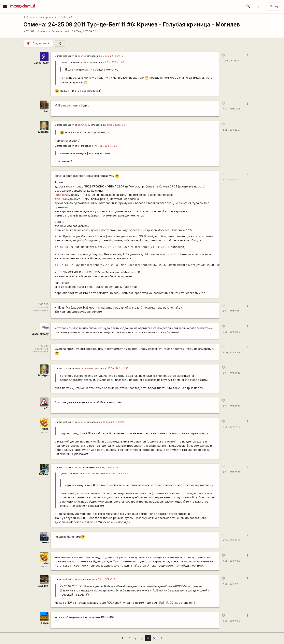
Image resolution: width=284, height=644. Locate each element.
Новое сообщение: (50, 31)
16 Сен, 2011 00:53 (231, 406)
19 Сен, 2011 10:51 (231, 584)
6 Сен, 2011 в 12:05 (114, 62)
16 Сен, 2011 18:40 (231, 427)
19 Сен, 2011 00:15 (231, 540)
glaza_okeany (40, 334)
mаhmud (82, 56)
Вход (274, 6)
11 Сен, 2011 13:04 (231, 61)
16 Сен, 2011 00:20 (231, 373)
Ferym (45, 623)
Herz (46, 111)
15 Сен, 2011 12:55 (231, 332)
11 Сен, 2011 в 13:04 (117, 125)
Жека (45, 542)
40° (46, 408)
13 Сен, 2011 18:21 (231, 180)
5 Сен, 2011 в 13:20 (107, 146)
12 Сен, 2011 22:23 (231, 130)
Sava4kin (43, 586)
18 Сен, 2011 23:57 (231, 472)
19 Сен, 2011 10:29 (231, 561)
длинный (61, 199)
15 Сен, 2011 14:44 (231, 353)
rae (79, 146)
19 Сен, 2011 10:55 (231, 621)
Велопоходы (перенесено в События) (48, 17)
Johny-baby (41, 63)
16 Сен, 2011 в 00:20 (114, 422)
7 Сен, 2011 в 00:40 (113, 56)
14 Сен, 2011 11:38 (231, 311)
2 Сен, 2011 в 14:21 (107, 579)
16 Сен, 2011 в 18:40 (108, 467)
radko (68, 31)
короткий (61, 195)
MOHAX (44, 474)
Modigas (43, 132)
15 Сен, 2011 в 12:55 (118, 368)
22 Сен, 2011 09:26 (86, 31)
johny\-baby (84, 125)
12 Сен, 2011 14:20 (231, 109)
